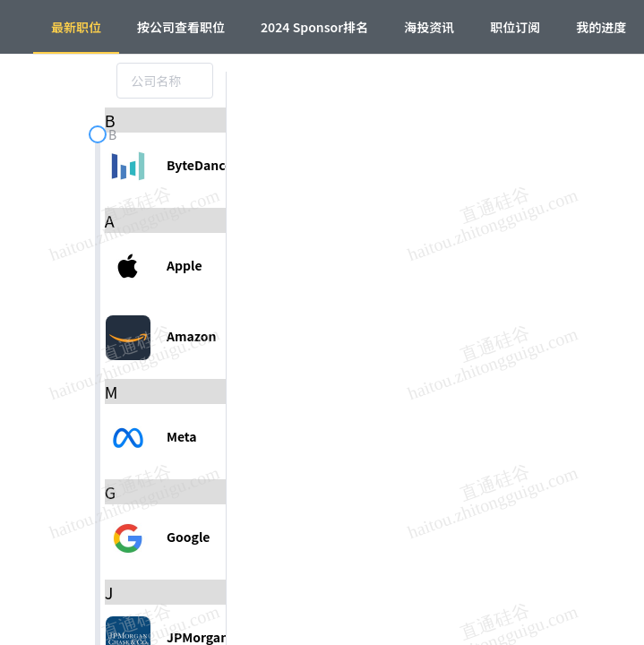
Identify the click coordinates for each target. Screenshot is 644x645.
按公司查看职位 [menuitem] (181, 27)
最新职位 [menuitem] (76, 27)
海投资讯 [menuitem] (429, 27)
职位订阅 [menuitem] (515, 27)
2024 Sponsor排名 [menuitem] (314, 27)
